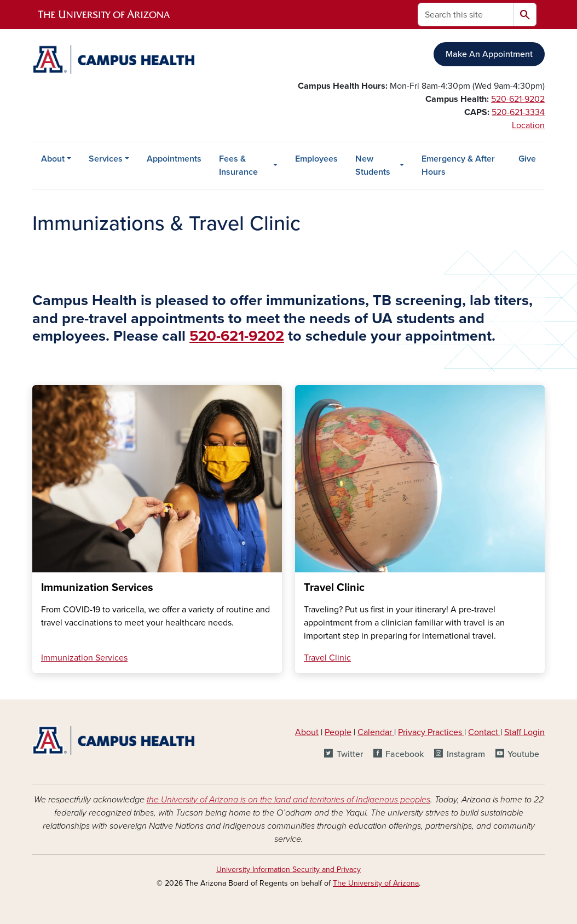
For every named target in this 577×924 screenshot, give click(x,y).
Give (527, 159)
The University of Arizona (376, 883)
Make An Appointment (489, 54)
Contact (483, 732)
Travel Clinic (327, 658)
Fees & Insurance (238, 165)
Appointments (174, 159)
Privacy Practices (431, 732)
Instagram (466, 754)
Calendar (376, 732)
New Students (373, 165)
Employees (316, 159)
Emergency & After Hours (458, 165)
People (338, 732)
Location (528, 125)
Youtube (523, 754)
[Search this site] (466, 15)
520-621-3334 (518, 112)
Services (106, 159)
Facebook (405, 754)
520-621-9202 (518, 99)
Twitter (350, 754)
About (53, 159)
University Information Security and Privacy (288, 870)
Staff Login (524, 732)
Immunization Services (84, 658)
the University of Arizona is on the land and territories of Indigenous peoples (288, 800)
